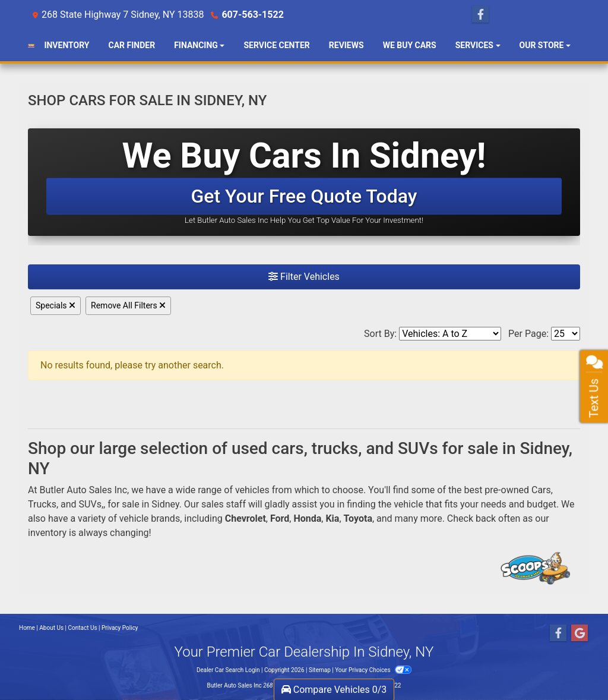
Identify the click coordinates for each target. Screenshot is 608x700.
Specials (56, 305)
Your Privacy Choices (373, 670)
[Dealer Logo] (31, 46)
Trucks (42, 504)
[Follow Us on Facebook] (480, 15)
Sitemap (320, 670)
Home (27, 628)
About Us (51, 628)
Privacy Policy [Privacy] (120, 628)
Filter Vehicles (304, 277)
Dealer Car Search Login (228, 670)
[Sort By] (450, 334)
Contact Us (83, 628)
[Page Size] (566, 334)
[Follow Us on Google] (579, 633)
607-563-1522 (252, 15)
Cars (541, 490)
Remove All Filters (128, 305)
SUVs (90, 504)
